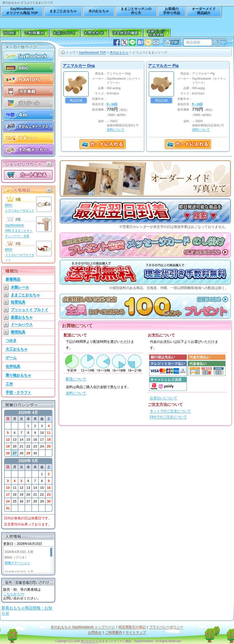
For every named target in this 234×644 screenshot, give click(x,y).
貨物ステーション (17, 563)
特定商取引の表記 (132, 627)
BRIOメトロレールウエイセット (20, 255)
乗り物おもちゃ (18, 375)
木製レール (20, 287)
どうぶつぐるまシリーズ (150, 52)
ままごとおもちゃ (63, 11)
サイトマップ (136, 632)
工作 (9, 384)
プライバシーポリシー (166, 627)
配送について (76, 379)
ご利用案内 (114, 632)
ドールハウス (22, 324)
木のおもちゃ (99, 11)
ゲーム (11, 358)
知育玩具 (18, 302)
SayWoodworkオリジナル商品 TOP (22, 11)
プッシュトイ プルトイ (29, 310)
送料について (76, 393)
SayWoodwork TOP (93, 52)
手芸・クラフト (18, 392)
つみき (11, 340)
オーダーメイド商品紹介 (204, 11)
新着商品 (13, 279)
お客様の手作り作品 (172, 11)
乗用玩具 (18, 332)
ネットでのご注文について (170, 411)
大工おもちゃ (17, 349)
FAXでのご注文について (168, 417)
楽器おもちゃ (22, 317)
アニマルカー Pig (163, 66)
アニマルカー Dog (79, 66)
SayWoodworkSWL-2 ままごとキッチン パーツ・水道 (19, 230)
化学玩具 (13, 366)
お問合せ (95, 632)
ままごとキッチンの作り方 (136, 11)
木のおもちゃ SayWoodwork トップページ (83, 627)
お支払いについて (164, 398)
